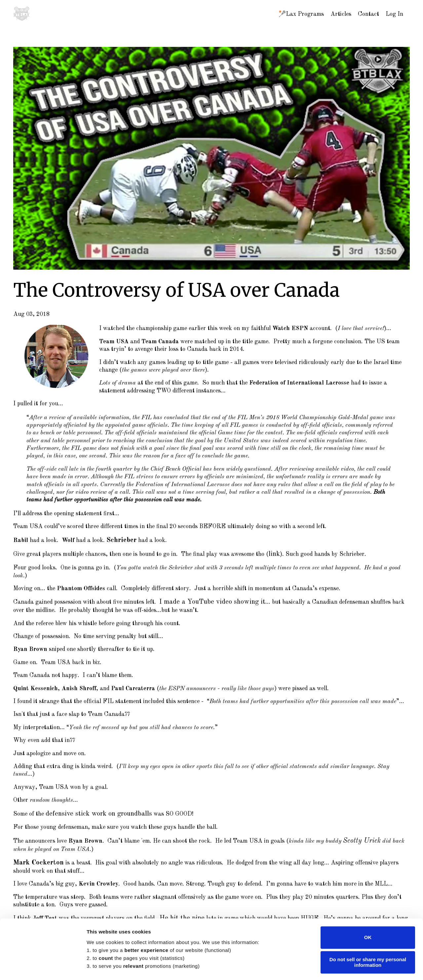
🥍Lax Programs (301, 14)
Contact (368, 14)
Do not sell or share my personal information (368, 921)
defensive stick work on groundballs (92, 810)
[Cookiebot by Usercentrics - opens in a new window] (43, 967)
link (274, 553)
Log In (394, 14)
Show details (102, 967)
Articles (341, 14)
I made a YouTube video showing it (205, 599)
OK (368, 896)
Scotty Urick (359, 836)
